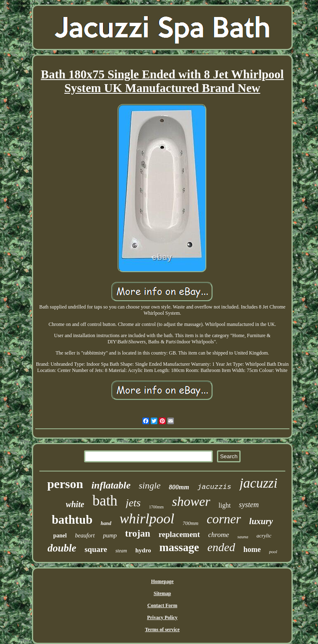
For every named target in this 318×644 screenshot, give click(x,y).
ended (221, 547)
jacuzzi (258, 483)
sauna (243, 537)
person (65, 484)
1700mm (157, 507)
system (249, 505)
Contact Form (162, 605)
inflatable (111, 485)
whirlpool (147, 519)
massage (179, 547)
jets (133, 503)
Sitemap (162, 593)
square (96, 549)
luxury (261, 521)
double (62, 548)
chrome (219, 535)
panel (60, 536)
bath (105, 501)
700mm (190, 523)
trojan (138, 533)
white (75, 504)
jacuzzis (214, 487)
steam (121, 551)
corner (224, 519)
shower (191, 501)
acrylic (264, 536)
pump (110, 535)
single (150, 485)
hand (106, 523)
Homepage (163, 581)
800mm (179, 487)
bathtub (72, 520)
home (252, 549)
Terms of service (162, 629)
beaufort (85, 536)
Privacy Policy (162, 617)
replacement (179, 534)
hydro (143, 550)
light (225, 505)
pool (273, 552)
